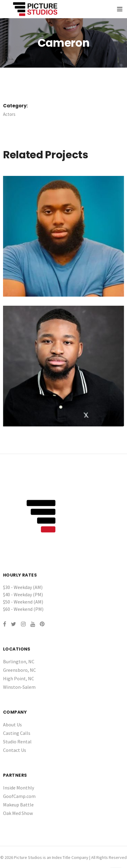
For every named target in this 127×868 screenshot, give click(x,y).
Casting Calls (17, 733)
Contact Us (15, 750)
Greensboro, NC (19, 670)
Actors (9, 114)
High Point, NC (19, 678)
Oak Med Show (18, 813)
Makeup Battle (18, 805)
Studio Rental (17, 742)
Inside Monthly (19, 788)
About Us (12, 725)
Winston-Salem (19, 687)
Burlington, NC (19, 661)
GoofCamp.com (19, 796)
